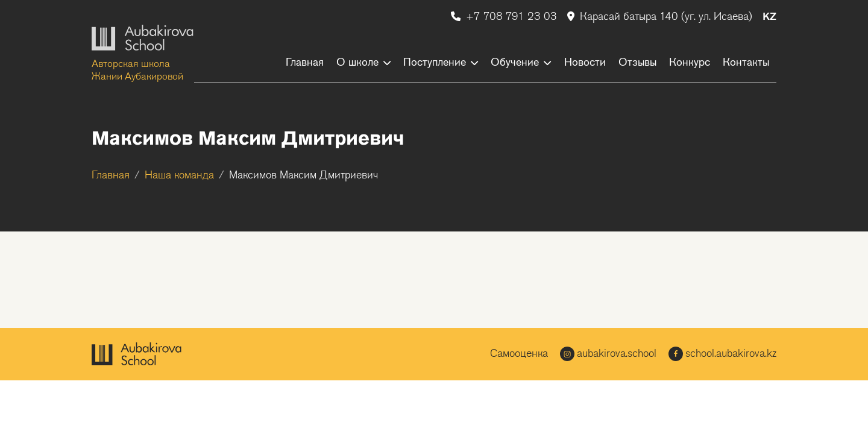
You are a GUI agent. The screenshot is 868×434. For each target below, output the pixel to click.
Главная (111, 176)
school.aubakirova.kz (722, 354)
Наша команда (179, 176)
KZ (769, 17)
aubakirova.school (608, 354)
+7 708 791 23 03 (505, 17)
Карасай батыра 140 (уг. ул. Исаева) (661, 17)
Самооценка (519, 354)
